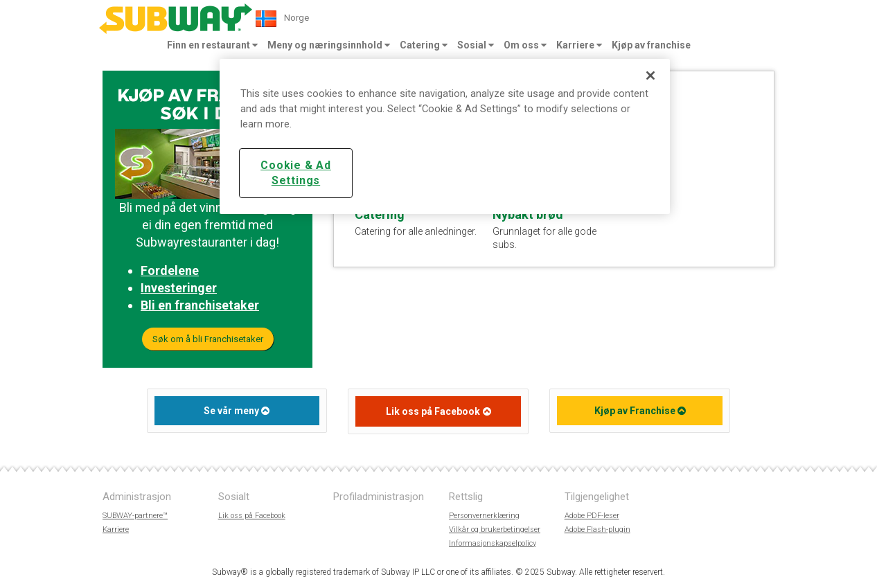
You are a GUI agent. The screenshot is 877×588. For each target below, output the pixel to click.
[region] (445, 136)
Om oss (525, 45)
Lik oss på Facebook (433, 411)
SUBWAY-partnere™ (135, 516)
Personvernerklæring (484, 516)
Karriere (579, 45)
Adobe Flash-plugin (597, 529)
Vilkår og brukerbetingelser (495, 529)
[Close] (650, 75)
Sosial (476, 45)
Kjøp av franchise (651, 45)
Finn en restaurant (212, 45)
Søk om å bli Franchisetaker (208, 339)
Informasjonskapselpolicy (493, 543)
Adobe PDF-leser (592, 516)
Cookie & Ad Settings (296, 173)
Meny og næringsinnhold (329, 45)
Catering (424, 45)
